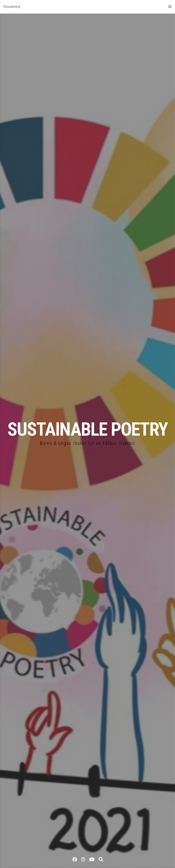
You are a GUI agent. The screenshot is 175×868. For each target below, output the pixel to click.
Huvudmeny (87, 7)
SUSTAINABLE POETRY (87, 429)
